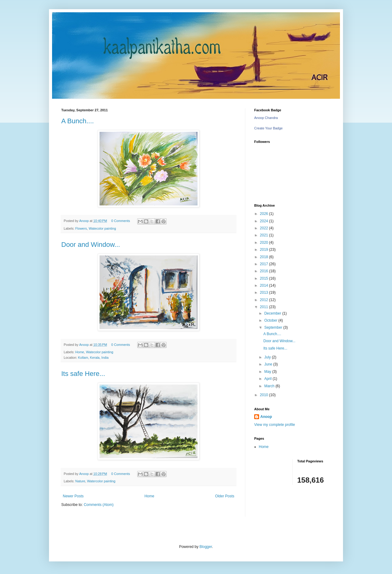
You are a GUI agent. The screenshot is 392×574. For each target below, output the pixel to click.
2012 (265, 300)
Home (80, 352)
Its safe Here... (83, 374)
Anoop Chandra (266, 118)
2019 (265, 250)
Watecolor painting (102, 228)
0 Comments (121, 221)
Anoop (266, 417)
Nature (80, 481)
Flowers (81, 228)
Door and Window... (91, 245)
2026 (265, 214)
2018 (265, 257)
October (271, 320)
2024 (265, 221)
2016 (265, 271)
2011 (265, 307)
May (268, 372)
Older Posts (225, 496)
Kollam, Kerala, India (93, 358)
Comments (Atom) (98, 505)
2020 (265, 243)
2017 (265, 264)
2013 (265, 293)
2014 (265, 285)
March (270, 386)
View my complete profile (275, 425)
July (268, 357)
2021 (265, 235)
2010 (265, 395)
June (269, 364)
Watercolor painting (101, 481)
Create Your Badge (268, 128)
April (268, 379)
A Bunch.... (77, 121)
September (274, 327)
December (273, 313)
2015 (265, 278)
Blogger (206, 547)
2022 (265, 228)
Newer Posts (73, 496)
